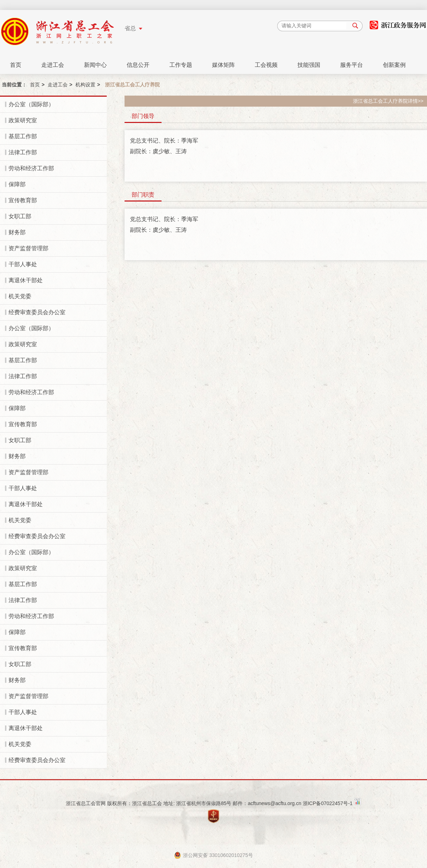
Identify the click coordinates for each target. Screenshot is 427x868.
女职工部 (20, 216)
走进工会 (53, 65)
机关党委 (20, 296)
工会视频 (266, 65)
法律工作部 (23, 152)
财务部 (17, 232)
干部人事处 (23, 264)
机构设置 (85, 85)
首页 (16, 65)
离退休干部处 (26, 280)
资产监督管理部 (28, 248)
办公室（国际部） (31, 104)
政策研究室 (23, 120)
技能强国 (309, 65)
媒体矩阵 (223, 65)
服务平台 (352, 65)
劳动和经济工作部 (31, 168)
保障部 (17, 184)
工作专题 (181, 65)
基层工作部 (23, 136)
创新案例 (394, 65)
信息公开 (138, 65)
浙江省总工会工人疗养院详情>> (388, 101)
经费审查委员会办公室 (37, 312)
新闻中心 (95, 65)
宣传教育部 (23, 200)
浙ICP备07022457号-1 (328, 803)
